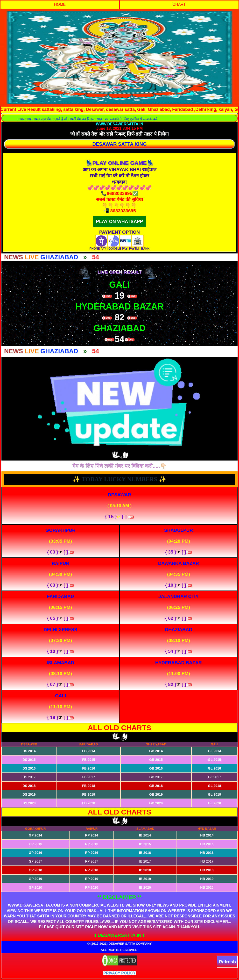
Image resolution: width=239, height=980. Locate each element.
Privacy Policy (119, 973)
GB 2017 (156, 777)
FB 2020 (89, 803)
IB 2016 (145, 853)
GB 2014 (156, 751)
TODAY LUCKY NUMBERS (120, 479)
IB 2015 (145, 844)
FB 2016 (89, 768)
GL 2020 (214, 803)
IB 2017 (145, 861)
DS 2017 (29, 777)
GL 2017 (214, 777)
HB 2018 (207, 870)
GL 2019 (214, 794)
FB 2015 (89, 760)
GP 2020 (35, 887)
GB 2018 (156, 786)
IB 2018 (145, 870)
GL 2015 (214, 760)
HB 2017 (207, 861)
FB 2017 (89, 777)
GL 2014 (214, 751)
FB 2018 (89, 786)
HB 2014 (207, 835)
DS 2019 (29, 794)
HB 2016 (207, 853)
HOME (60, 4)
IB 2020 (145, 887)
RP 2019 (91, 879)
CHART (179, 4)
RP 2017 (91, 861)
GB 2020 (156, 803)
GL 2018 (214, 786)
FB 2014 (89, 751)
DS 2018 (29, 786)
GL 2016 (214, 768)
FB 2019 (89, 794)
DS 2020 (29, 803)
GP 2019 (35, 879)
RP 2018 (91, 870)
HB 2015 (207, 844)
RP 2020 (91, 887)
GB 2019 (156, 794)
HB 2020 (207, 887)
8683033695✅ (122, 193)
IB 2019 (145, 879)
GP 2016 (35, 853)
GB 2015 (156, 760)
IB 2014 (145, 835)
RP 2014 (91, 835)
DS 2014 (29, 751)
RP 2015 (91, 844)
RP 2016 (91, 853)
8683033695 (123, 211)
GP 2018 (35, 870)
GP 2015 (35, 844)
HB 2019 (207, 879)
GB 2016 (156, 768)
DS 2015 (29, 760)
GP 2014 (35, 835)
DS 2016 (29, 768)
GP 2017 (35, 861)
